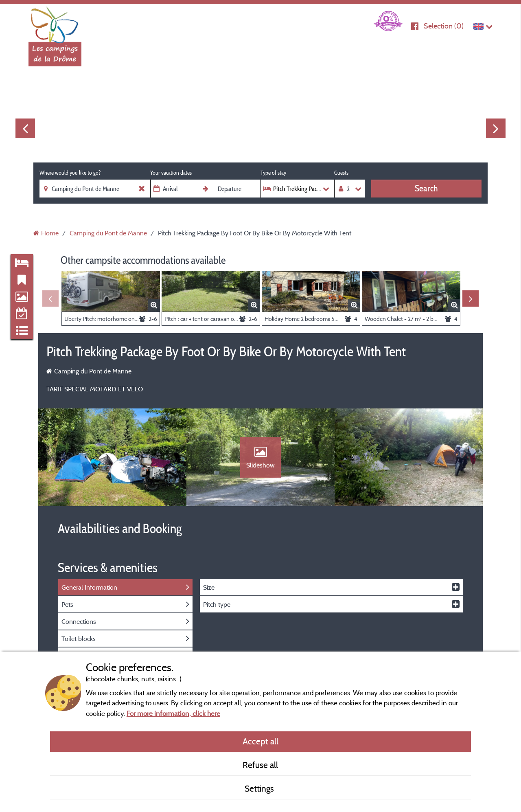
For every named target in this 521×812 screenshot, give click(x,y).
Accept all (260, 741)
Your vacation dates (171, 173)
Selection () (444, 26)
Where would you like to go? (70, 173)
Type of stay (273, 173)
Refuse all (260, 765)
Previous (25, 128)
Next (496, 128)
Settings (260, 788)
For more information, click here (173, 713)
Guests (341, 173)
